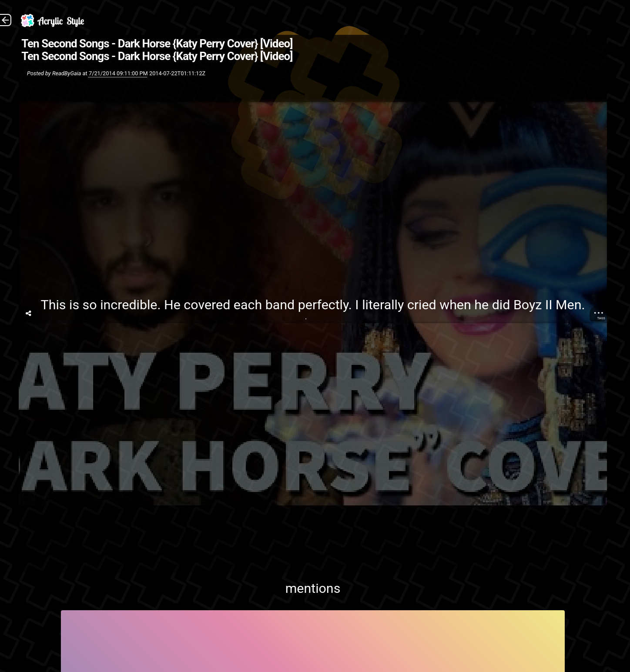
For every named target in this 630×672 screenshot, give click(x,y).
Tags (601, 318)
